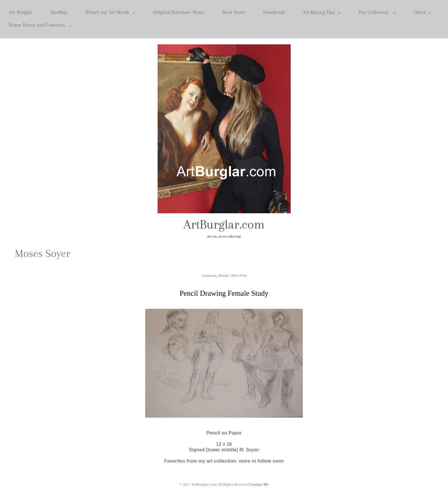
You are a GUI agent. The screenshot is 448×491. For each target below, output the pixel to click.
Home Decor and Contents (40, 25)
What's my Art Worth (110, 12)
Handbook (274, 12)
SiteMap (59, 12)
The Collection (377, 12)
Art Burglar (21, 12)
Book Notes (234, 12)
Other (423, 12)
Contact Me (259, 484)
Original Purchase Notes (179, 12)
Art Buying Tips (322, 12)
